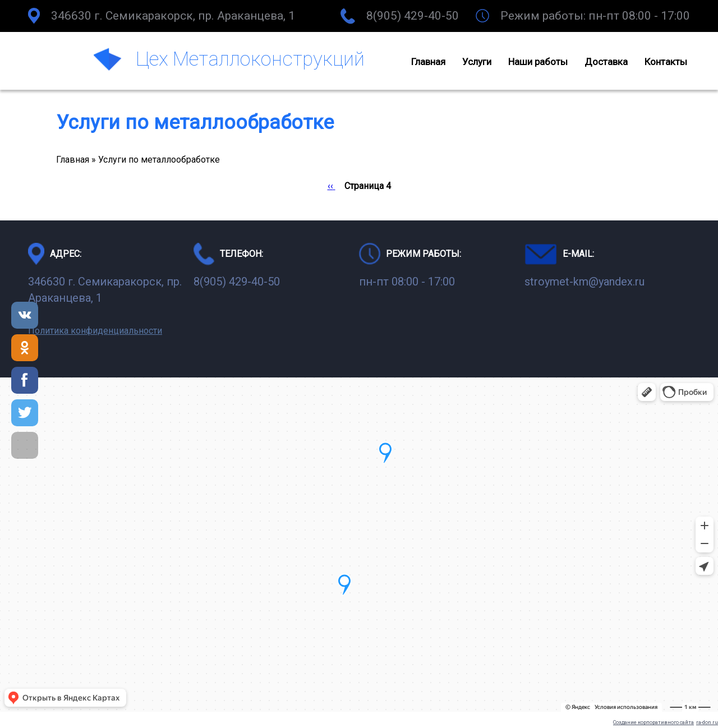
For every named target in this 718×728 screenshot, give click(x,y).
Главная (428, 62)
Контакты (666, 62)
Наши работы (538, 62)
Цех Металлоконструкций (250, 59)
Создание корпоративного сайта (653, 722)
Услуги (477, 62)
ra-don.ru (707, 722)
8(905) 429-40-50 (413, 16)
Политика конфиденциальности (95, 331)
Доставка (606, 62)
